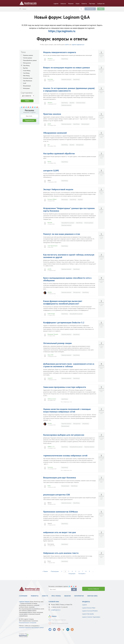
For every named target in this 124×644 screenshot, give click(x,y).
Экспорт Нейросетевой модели (58, 189)
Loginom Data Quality (88, 614)
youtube (59, 630)
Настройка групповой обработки (59, 153)
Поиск (81, 9)
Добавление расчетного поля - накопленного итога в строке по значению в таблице (69, 365)
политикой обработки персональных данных (31, 627)
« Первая (45, 571)
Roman (49, 162)
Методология (27, 63)
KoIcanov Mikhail (52, 199)
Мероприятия (79, 596)
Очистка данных (28, 58)
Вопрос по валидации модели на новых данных (67, 68)
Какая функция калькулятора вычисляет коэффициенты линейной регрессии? (63, 302)
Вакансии (68, 596)
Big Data (25, 68)
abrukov (50, 292)
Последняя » (82, 574)
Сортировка (27, 93)
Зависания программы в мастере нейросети (65, 387)
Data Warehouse (28, 81)
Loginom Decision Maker (89, 608)
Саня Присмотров (52, 246)
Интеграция (26, 88)
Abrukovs (50, 59)
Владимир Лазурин (53, 334)
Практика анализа (28, 55)
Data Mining (26, 65)
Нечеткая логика (28, 78)
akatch (49, 124)
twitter (50, 630)
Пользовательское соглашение (28, 623)
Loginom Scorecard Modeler (90, 611)
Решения (71, 4)
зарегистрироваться (78, 45)
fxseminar (50, 467)
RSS (72, 630)
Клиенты (84, 4)
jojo (49, 145)
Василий (50, 223)
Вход (101, 9)
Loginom (56, 4)
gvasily (50, 269)
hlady (49, 486)
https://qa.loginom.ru (62, 31)
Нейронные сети (68, 402)
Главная (20, 9)
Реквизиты (35, 596)
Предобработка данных (30, 60)
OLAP (25, 83)
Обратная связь (92, 596)
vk (54, 630)
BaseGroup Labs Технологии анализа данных (28, 3)
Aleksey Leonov (52, 399)
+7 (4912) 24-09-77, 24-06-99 (59, 607)
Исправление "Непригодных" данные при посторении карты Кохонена (69, 210)
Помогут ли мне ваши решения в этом (62, 234)
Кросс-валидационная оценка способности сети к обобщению (67, 279)
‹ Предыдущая (55, 571)
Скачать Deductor (93, 589)
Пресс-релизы (56, 596)
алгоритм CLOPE (51, 171)
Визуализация (27, 86)
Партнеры (92, 4)
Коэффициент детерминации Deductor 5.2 (64, 322)
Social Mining (27, 71)
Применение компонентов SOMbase (61, 512)
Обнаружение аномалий (55, 133)
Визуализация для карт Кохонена (60, 478)
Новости (45, 596)
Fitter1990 (50, 355)
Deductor (63, 4)
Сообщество (101, 4)
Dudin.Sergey (51, 314)
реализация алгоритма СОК (57, 495)
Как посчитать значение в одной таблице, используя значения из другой (69, 256)
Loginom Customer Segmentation (91, 617)
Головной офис (54, 602)
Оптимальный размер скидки (57, 343)
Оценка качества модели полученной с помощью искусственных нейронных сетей (67, 410)
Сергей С (50, 378)
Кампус (24, 9)
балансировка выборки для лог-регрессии (64, 435)
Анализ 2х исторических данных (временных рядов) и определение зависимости (69, 89)
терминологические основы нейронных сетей (65, 456)
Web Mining (26, 76)
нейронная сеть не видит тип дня (60, 532)
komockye (50, 79)
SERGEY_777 (51, 447)
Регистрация (90, 9)
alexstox (50, 102)
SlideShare (63, 630)
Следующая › (72, 574)
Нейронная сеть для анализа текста (61, 553)
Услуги (78, 4)
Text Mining (26, 73)
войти (67, 45)
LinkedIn (68, 630)
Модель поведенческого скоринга (60, 52)
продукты (86, 602)
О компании (23, 596)
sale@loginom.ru (56, 610)
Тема (23, 52)
